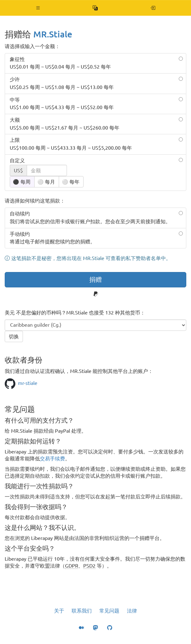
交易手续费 (52, 458)
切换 (14, 336)
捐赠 (95, 279)
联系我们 (82, 611)
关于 (59, 611)
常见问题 (109, 611)
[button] (38, 8)
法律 (132, 611)
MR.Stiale (53, 34)
